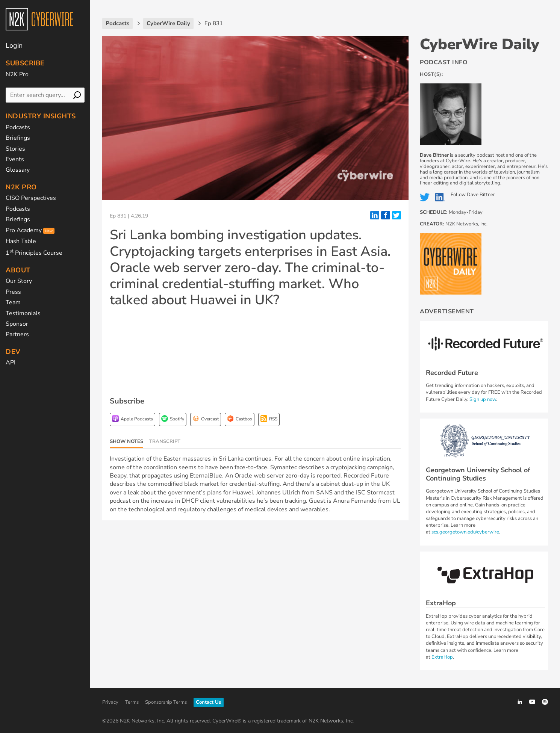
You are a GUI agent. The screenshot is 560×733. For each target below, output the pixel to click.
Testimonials (23, 313)
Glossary (18, 170)
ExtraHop (442, 657)
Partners (17, 334)
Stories (15, 149)
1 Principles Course (34, 253)
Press (13, 292)
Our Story (19, 281)
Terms (132, 702)
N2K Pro (17, 74)
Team (13, 302)
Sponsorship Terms (166, 702)
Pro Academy (30, 230)
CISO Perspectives (31, 198)
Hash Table (21, 241)
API (11, 363)
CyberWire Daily (480, 44)
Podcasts (18, 127)
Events (15, 159)
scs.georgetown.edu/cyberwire (465, 532)
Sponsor (17, 324)
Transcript (165, 441)
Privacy (110, 702)
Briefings (18, 138)
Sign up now (483, 399)
